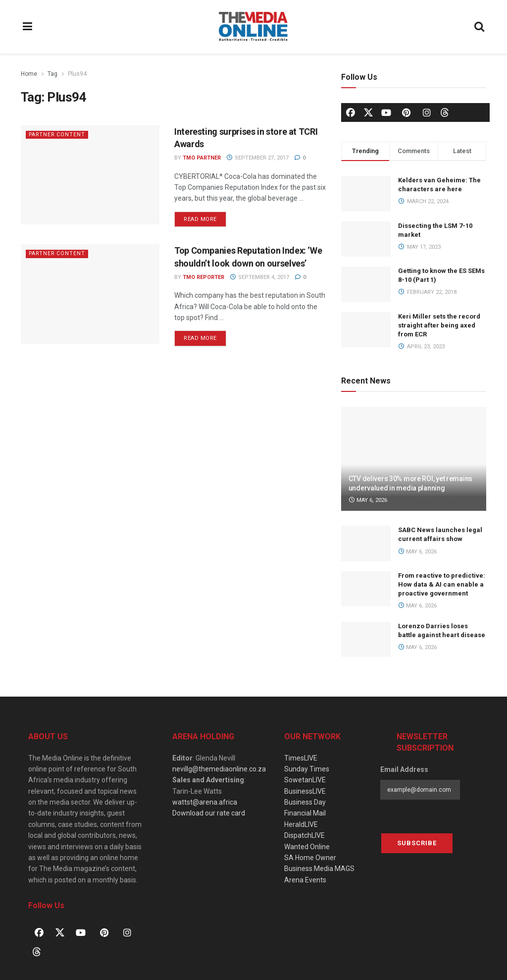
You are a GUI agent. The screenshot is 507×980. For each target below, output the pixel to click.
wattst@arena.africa (205, 802)
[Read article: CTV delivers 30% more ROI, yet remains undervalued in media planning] (414, 459)
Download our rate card (209, 813)
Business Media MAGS (319, 869)
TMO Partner (202, 158)
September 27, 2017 (257, 158)
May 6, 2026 (368, 500)
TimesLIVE (301, 758)
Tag (52, 74)
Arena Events (305, 880)
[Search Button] (480, 27)
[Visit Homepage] (253, 27)
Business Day (305, 802)
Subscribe (417, 843)
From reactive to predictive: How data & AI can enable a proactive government (442, 584)
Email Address (404, 769)
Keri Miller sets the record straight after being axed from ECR (439, 325)
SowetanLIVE (305, 780)
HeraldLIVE (301, 824)
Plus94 (77, 74)
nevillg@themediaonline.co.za (219, 769)
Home (29, 74)
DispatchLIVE (304, 835)
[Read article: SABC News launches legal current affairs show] (366, 544)
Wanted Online (307, 847)
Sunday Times (307, 769)
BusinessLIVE (305, 791)
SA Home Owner (310, 858)
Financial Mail (305, 813)
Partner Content (58, 135)
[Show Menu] (28, 27)
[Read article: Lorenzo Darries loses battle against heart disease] (366, 640)
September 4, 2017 (259, 277)
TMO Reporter (203, 277)
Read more (205, 217)
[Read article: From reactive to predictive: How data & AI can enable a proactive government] (366, 589)
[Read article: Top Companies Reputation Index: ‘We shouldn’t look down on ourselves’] (90, 294)
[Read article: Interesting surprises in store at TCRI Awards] (90, 175)
